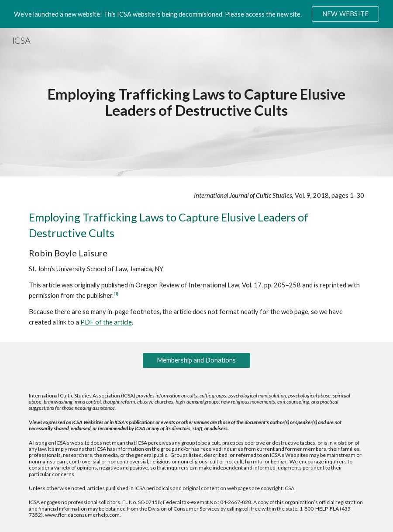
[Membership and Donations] (196, 360)
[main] (196, 102)
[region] (196, 14)
